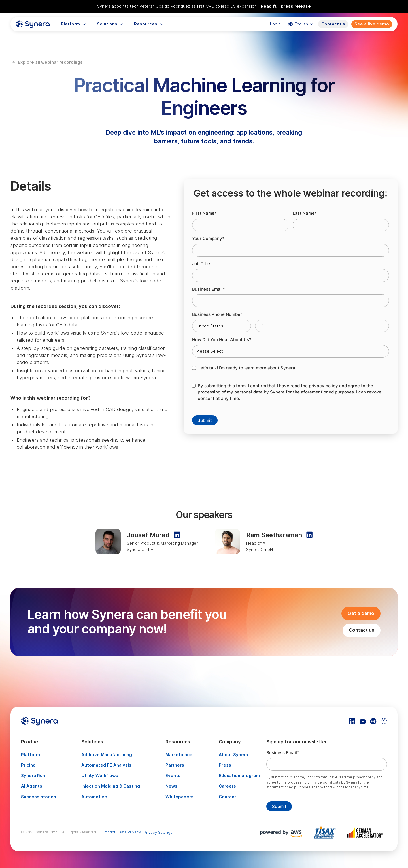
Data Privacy (130, 832)
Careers (227, 786)
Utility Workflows (100, 776)
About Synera (233, 755)
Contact (228, 797)
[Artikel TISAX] (327, 832)
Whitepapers (179, 797)
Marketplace (179, 755)
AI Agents (32, 786)
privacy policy (323, 386)
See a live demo (372, 24)
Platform (30, 755)
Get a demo (361, 613)
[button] (74, 24)
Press (225, 765)
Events (173, 776)
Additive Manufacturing (107, 755)
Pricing (28, 765)
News (171, 786)
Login (275, 24)
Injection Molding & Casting (111, 786)
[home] (33, 24)
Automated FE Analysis (106, 765)
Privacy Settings (158, 832)
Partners (175, 765)
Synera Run (33, 776)
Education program (239, 776)
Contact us (333, 24)
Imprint (109, 832)
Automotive (94, 797)
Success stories (39, 797)
